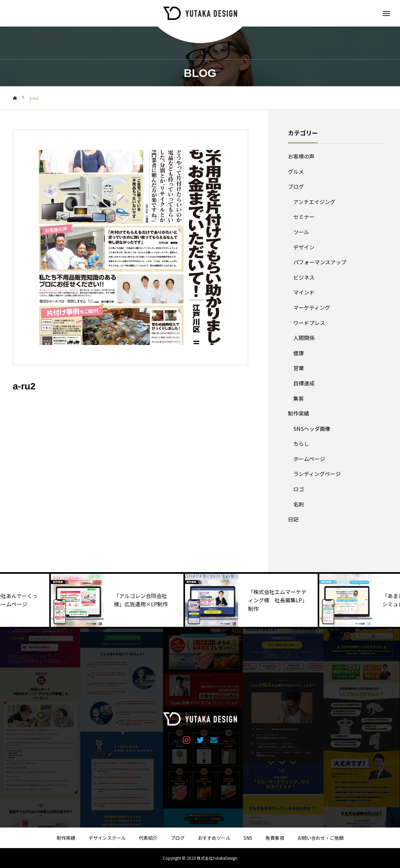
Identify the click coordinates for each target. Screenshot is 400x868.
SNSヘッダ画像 (312, 429)
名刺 (299, 504)
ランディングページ (317, 474)
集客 (299, 398)
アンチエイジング (314, 202)
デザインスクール (107, 838)
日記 (293, 519)
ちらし (301, 443)
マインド (304, 292)
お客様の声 (301, 156)
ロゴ (299, 489)
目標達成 (304, 383)
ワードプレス (309, 323)
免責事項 (275, 838)
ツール (301, 232)
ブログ (296, 186)
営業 (299, 368)
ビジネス (304, 277)
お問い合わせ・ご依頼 (320, 838)
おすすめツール (214, 838)
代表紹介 (148, 838)
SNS (248, 838)
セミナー (304, 217)
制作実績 (299, 413)
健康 (299, 353)
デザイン (304, 247)
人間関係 (304, 338)
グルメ (296, 171)
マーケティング (312, 307)
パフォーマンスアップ (320, 262)
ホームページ (309, 459)
